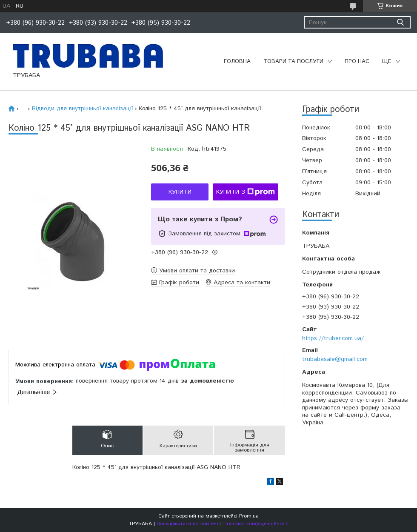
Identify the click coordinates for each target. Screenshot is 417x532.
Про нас (357, 61)
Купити (180, 192)
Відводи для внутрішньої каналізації (82, 109)
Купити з (246, 192)
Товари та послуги (293, 61)
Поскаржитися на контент (188, 524)
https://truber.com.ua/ (333, 338)
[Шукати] (400, 22)
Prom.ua (249, 516)
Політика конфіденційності (256, 524)
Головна (237, 61)
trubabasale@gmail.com (335, 359)
